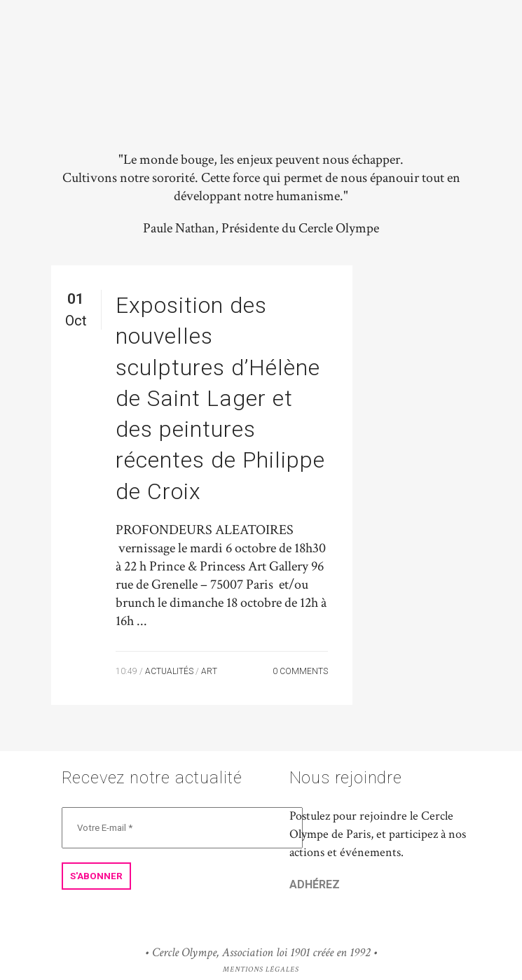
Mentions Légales (261, 969)
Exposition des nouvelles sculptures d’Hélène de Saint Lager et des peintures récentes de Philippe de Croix (220, 398)
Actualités (169, 671)
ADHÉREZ (315, 884)
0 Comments (300, 671)
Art (209, 671)
